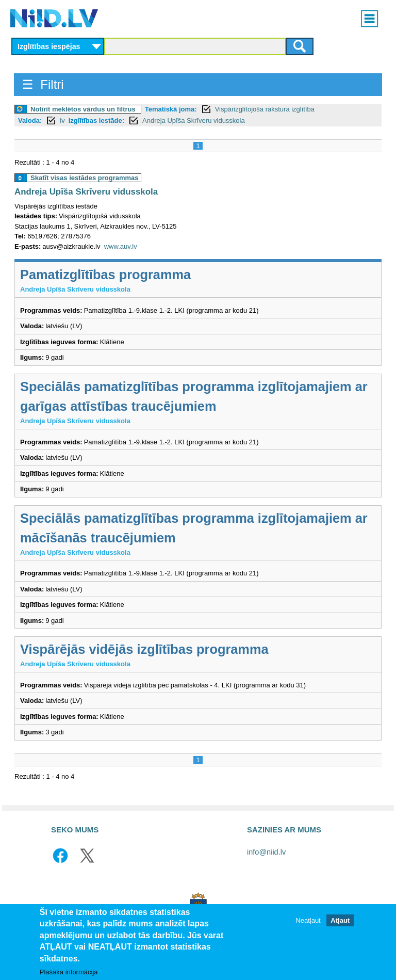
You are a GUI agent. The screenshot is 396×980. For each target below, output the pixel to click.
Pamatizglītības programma (105, 275)
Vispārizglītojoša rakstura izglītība (265, 109)
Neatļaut (308, 920)
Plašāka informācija (69, 973)
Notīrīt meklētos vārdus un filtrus (83, 109)
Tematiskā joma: (171, 109)
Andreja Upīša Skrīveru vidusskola (194, 121)
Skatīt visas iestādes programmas (85, 178)
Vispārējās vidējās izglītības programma (144, 649)
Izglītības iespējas (49, 46)
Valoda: (30, 121)
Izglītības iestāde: (96, 121)
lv (62, 121)
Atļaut (340, 920)
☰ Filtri (43, 84)
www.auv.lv (121, 246)
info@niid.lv (266, 852)
